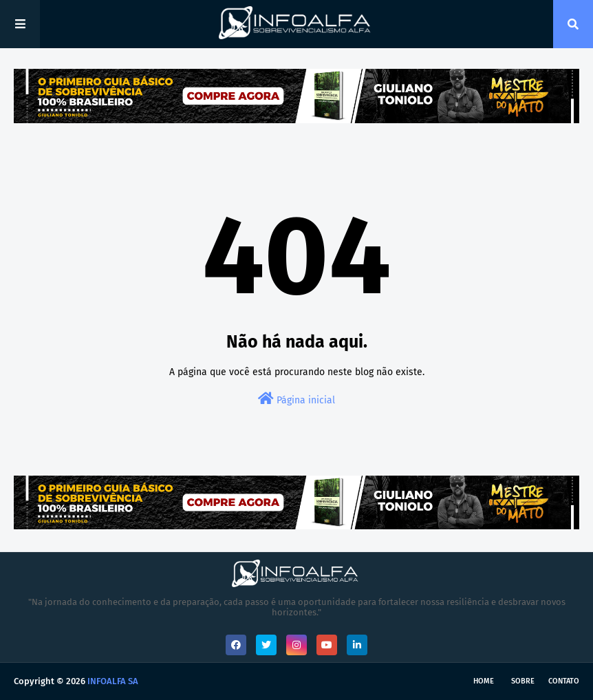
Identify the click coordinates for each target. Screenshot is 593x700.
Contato (564, 681)
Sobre (523, 681)
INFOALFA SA (113, 681)
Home (484, 681)
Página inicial (296, 399)
